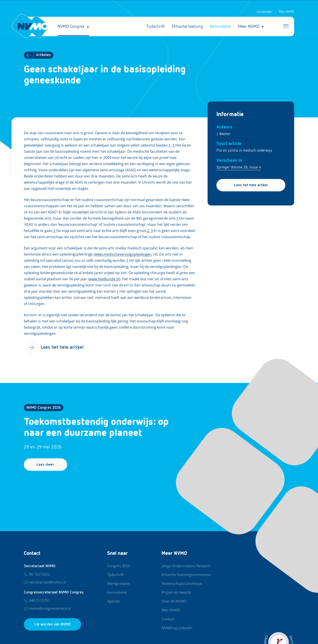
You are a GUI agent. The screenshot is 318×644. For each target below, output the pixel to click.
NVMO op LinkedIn (177, 628)
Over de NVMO (174, 601)
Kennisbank (221, 26)
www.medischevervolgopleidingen (123, 254)
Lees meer (46, 465)
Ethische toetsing (187, 26)
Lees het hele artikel (251, 185)
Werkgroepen (118, 584)
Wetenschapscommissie (182, 584)
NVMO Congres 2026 (44, 408)
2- (148, 231)
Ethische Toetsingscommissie (186, 575)
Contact (168, 619)
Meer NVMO (249, 26)
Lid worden (264, 12)
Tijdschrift (155, 26)
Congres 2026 (118, 566)
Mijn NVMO (286, 12)
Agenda (113, 601)
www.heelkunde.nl (104, 279)
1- (170, 145)
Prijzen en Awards (177, 593)
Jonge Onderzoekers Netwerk (186, 566)
